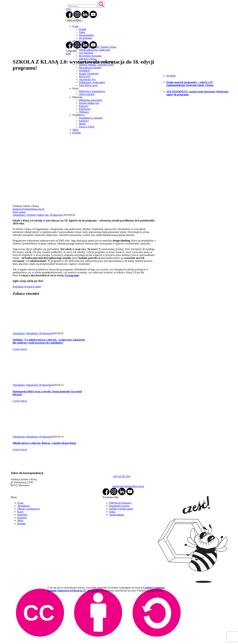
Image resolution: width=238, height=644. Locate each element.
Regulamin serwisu (119, 506)
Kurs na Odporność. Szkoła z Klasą (98, 47)
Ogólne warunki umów (121, 509)
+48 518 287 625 (121, 476)
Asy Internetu (86, 53)
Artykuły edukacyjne (38, 215)
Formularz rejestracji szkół (27, 287)
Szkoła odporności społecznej (95, 50)
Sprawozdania (86, 35)
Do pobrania (86, 38)
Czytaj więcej (20, 349)
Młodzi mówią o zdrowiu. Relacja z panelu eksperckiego (44, 443)
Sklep (20, 521)
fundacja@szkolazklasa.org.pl (28, 209)
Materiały (22, 515)
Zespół (83, 29)
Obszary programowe (29, 509)
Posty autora (19, 212)
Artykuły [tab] (171, 76)
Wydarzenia (56, 215)
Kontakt (22, 524)
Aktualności (79, 41)
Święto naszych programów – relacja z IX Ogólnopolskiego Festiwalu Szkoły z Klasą (190, 84)
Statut (82, 32)
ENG (69, 9)
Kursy (20, 512)
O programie (72, 275)
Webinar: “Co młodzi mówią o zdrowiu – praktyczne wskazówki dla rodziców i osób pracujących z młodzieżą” (49, 341)
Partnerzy (22, 518)
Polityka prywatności (120, 503)
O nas (75, 26)
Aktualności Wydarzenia (39, 333)
